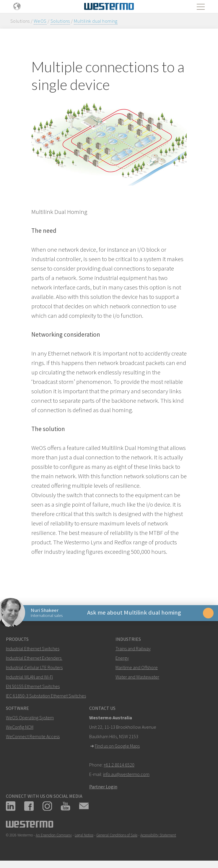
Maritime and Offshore (137, 668)
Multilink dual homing (96, 21)
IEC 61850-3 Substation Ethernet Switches (46, 697)
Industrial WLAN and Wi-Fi (29, 678)
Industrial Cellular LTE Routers (34, 668)
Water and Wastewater (137, 678)
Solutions (60, 21)
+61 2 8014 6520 (119, 766)
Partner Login (103, 787)
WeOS (40, 21)
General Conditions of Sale (117, 836)
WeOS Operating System (30, 718)
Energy (122, 659)
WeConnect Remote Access (33, 737)
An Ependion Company (54, 836)
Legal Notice (84, 836)
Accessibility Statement (158, 836)
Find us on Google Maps (117, 747)
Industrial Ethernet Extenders (34, 659)
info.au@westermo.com (126, 775)
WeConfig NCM (20, 728)
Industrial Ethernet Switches (33, 649)
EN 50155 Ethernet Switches (33, 687)
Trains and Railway (133, 649)
